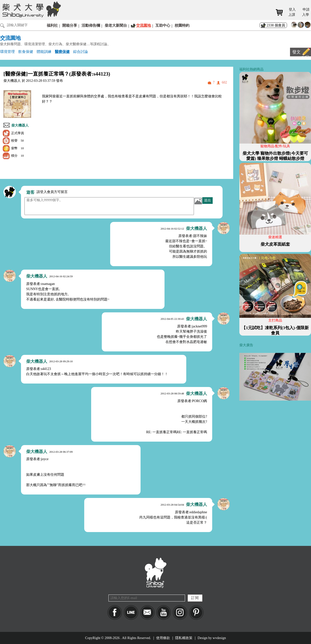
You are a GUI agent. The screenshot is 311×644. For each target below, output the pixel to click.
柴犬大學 (31, 9)
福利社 (52, 25)
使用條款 (163, 638)
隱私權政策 (184, 638)
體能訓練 (44, 52)
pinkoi (196, 612)
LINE (131, 612)
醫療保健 (62, 52)
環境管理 (7, 52)
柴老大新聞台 (116, 25)
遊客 (30, 192)
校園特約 (182, 25)
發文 (296, 52)
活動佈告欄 (91, 25)
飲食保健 (26, 52)
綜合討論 (81, 52)
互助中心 (163, 25)
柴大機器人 (20, 125)
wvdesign (219, 638)
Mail (147, 612)
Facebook (115, 612)
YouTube (164, 612)
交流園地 (144, 25)
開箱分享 (70, 25)
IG (180, 612)
